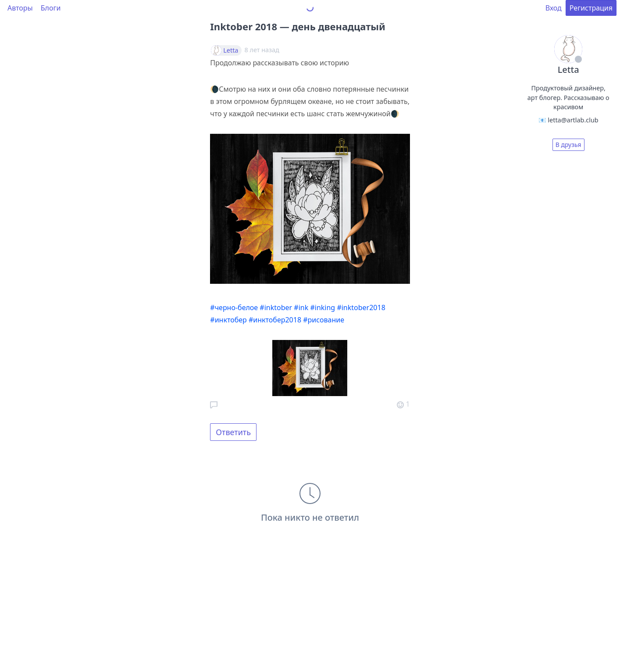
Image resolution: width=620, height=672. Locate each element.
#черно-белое (234, 307)
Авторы (20, 8)
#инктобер (228, 320)
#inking (322, 307)
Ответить (233, 432)
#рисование (324, 320)
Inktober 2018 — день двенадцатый (298, 26)
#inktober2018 (361, 307)
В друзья (568, 145)
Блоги (51, 8)
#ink (301, 307)
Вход (554, 8)
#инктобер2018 (275, 320)
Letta (231, 50)
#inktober (276, 307)
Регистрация (591, 8)
